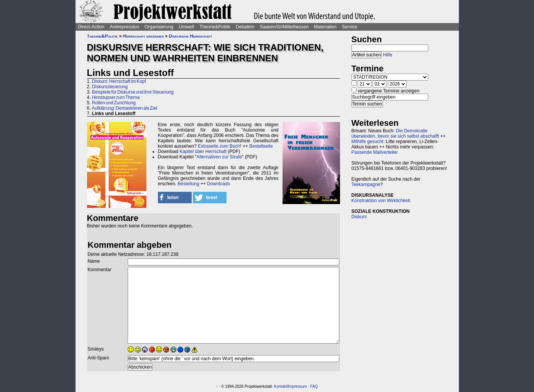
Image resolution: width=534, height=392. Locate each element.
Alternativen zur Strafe (219, 157)
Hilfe (388, 55)
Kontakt (281, 386)
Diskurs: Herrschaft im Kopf (119, 81)
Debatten (245, 27)
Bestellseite (261, 146)
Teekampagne (366, 184)
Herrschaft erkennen (143, 36)
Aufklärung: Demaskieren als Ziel (124, 108)
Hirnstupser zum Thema (116, 97)
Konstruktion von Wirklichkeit (381, 201)
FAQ (314, 386)
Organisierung (159, 27)
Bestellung (189, 184)
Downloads (218, 184)
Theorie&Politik (215, 27)
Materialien (325, 27)
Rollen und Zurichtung (114, 103)
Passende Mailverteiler (375, 152)
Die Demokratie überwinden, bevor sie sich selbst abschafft (395, 133)
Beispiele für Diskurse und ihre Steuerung (133, 92)
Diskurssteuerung (110, 87)
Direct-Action (91, 27)
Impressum (297, 386)
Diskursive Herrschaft (190, 36)
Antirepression (124, 27)
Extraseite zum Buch (219, 146)
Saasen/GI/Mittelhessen (284, 27)
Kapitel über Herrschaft (203, 152)
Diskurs (359, 217)
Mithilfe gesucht (367, 142)
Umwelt (186, 27)
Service (350, 27)
